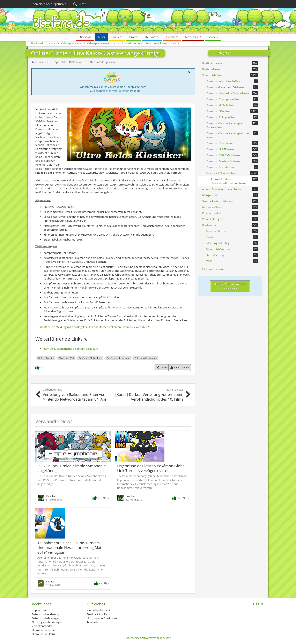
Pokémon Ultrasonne (118, 358)
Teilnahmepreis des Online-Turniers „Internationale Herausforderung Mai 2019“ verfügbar (69, 548)
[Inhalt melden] (180, 367)
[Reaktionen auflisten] (40, 367)
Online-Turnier (46, 358)
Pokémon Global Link (90, 358)
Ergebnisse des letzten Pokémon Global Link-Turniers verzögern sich (151, 468)
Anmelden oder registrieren (50, 4)
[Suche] (79, 4)
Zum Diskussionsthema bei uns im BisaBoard (71, 349)
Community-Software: (148, 638)
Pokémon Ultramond (146, 358)
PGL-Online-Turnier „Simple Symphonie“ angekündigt (72, 468)
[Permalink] (86, 339)
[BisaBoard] (148, 21)
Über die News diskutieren (230, 286)
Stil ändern (260, 604)
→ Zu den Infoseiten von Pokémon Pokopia (114, 91)
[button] (189, 72)
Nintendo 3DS (66, 358)
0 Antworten (80, 62)
